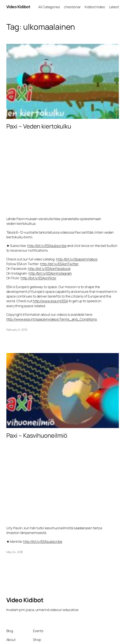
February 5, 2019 (17, 330)
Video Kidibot (18, 7)
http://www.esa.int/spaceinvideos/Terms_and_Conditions (52, 319)
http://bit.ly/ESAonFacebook (49, 269)
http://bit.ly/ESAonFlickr (39, 278)
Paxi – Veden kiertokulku (39, 126)
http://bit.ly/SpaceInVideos (77, 259)
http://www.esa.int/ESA (50, 301)
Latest (114, 7)
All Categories (49, 7)
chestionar (72, 7)
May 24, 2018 (15, 552)
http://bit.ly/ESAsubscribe (47, 246)
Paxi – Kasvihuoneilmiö (37, 436)
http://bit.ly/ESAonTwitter (59, 264)
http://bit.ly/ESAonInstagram (50, 273)
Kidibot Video (95, 7)
